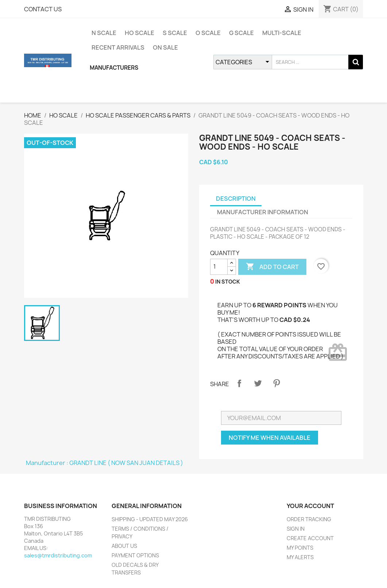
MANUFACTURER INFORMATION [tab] (263, 212)
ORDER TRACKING (309, 519)
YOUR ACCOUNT (310, 506)
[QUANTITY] (219, 267)
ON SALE (165, 47)
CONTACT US (43, 9)
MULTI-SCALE (282, 33)
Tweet (258, 383)
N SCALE (104, 33)
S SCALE (175, 33)
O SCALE (208, 33)
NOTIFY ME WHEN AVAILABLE (270, 438)
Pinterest (276, 383)
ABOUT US (124, 546)
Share (239, 383)
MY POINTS (300, 548)
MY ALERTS (300, 557)
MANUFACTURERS (114, 68)
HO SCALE (140, 33)
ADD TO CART (272, 267)
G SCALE (241, 33)
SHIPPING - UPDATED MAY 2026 (150, 519)
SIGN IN (296, 529)
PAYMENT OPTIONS (135, 555)
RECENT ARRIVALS (118, 47)
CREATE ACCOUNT (310, 538)
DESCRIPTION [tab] (236, 199)
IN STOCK (228, 282)
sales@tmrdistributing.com (58, 555)
